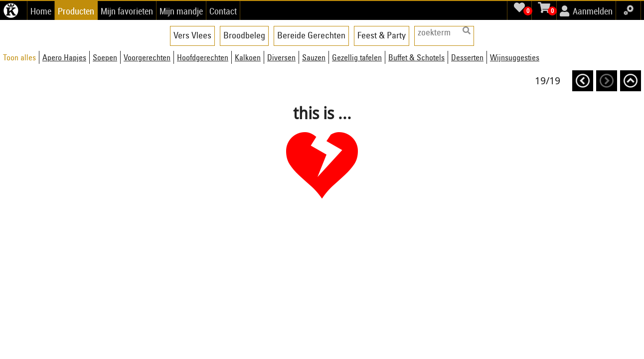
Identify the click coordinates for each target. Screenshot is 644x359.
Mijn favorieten (127, 11)
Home (41, 11)
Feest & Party (382, 35)
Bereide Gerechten (311, 35)
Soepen (105, 57)
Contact (223, 11)
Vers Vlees (192, 35)
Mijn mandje (181, 11)
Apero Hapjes (64, 57)
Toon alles (19, 57)
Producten (76, 11)
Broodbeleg (244, 35)
